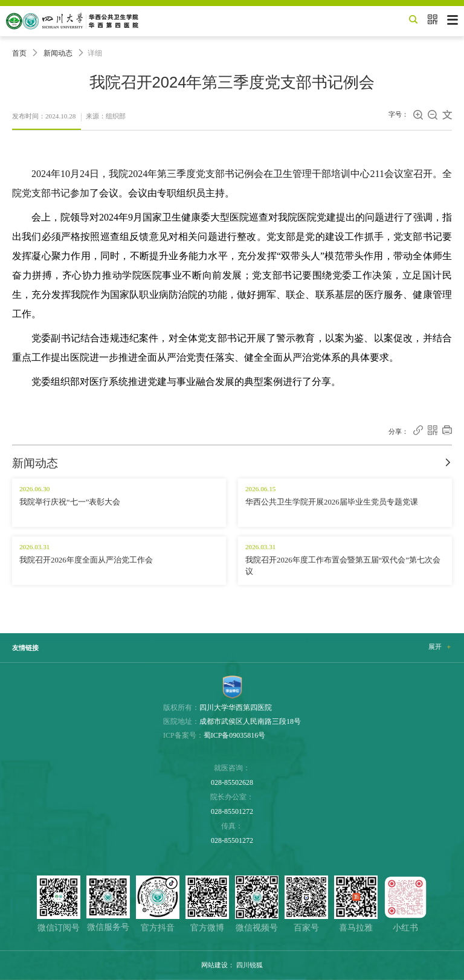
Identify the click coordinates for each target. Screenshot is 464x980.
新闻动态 (58, 53)
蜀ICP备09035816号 (235, 735)
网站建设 (214, 965)
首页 (19, 53)
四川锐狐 (250, 965)
